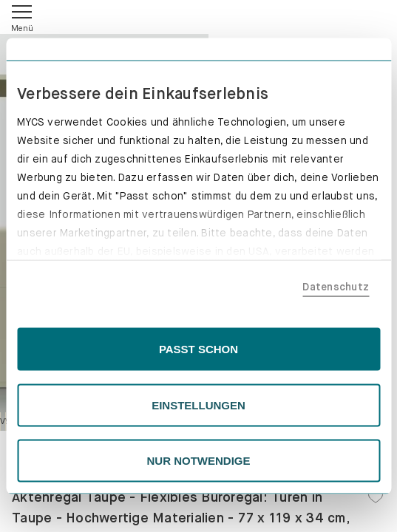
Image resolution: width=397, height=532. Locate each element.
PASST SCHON (198, 349)
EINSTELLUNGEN (198, 405)
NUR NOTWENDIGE (199, 461)
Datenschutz (336, 286)
